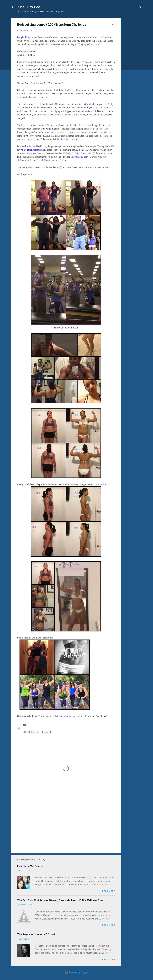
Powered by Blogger (76, 972)
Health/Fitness (31, 732)
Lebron (83, 125)
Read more (108, 891)
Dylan (64, 69)
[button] (113, 25)
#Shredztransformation (32, 150)
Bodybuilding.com (86, 108)
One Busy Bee (29, 7)
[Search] (140, 8)
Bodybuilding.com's (27, 37)
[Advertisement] (132, 62)
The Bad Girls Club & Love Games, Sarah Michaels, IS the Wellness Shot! (61, 900)
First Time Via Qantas (30, 866)
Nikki (48, 129)
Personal (47, 732)
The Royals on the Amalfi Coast (36, 934)
